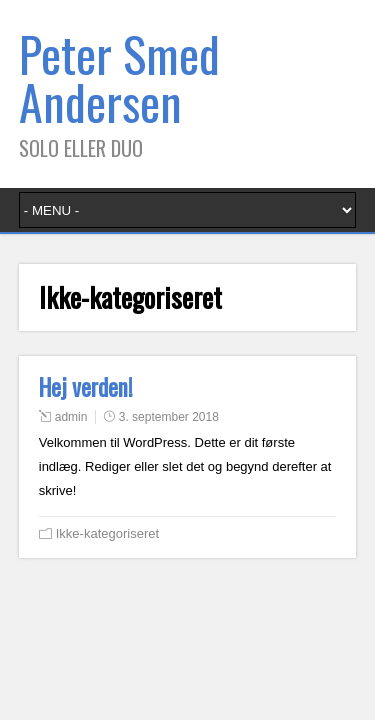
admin (71, 417)
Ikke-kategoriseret (107, 533)
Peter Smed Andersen (119, 77)
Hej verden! (86, 387)
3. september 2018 (169, 417)
